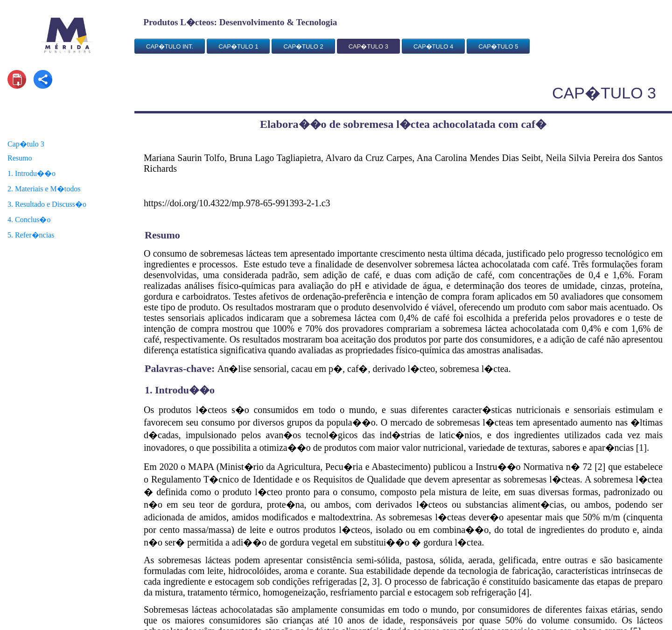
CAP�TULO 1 (238, 46)
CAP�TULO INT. (170, 46)
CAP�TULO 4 (433, 46)
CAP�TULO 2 (303, 46)
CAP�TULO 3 (368, 46)
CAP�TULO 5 (498, 46)
